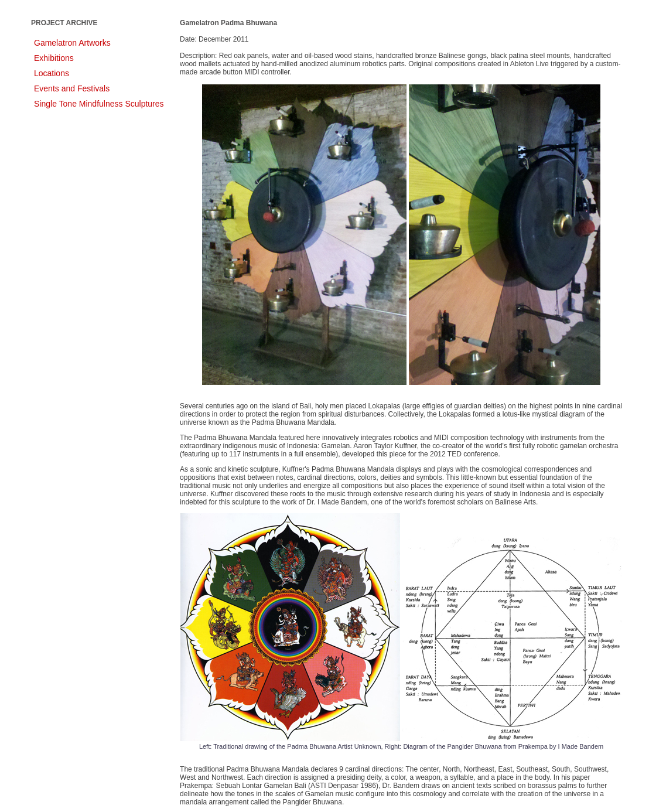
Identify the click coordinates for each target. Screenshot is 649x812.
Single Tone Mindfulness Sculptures (99, 104)
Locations (52, 73)
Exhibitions (54, 58)
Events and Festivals (72, 88)
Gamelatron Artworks (72, 43)
